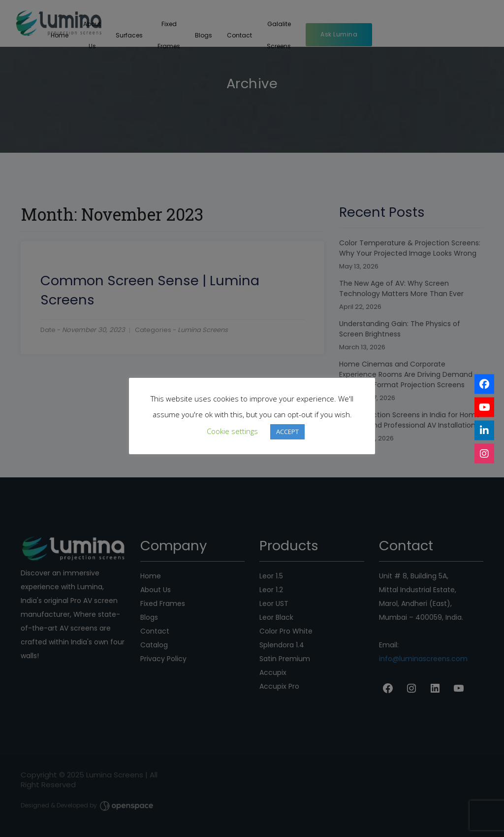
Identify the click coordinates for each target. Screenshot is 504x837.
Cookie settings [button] (232, 431)
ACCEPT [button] (287, 432)
